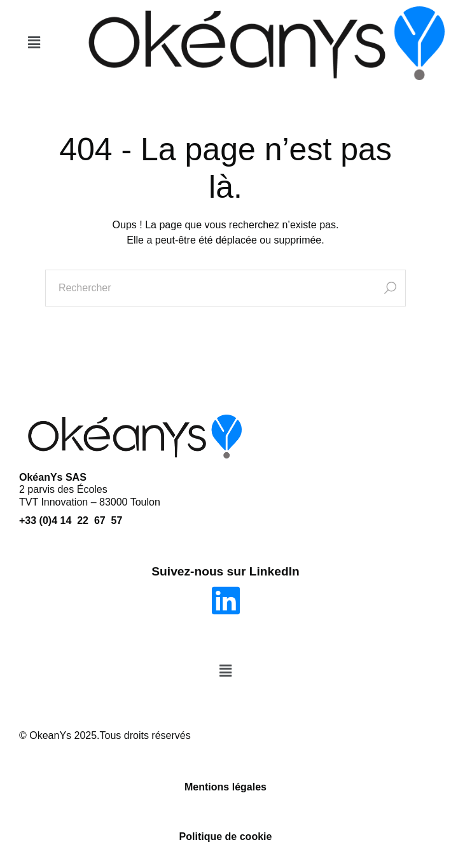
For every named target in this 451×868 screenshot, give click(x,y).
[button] (34, 43)
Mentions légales (225, 787)
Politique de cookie (226, 837)
